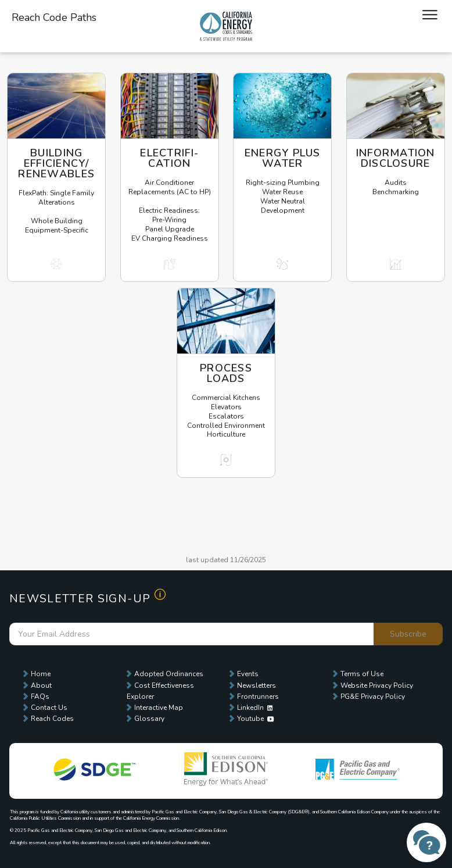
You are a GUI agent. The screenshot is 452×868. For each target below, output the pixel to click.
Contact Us (49, 708)
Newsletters (257, 685)
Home (41, 674)
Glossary (149, 719)
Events (248, 674)
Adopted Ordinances (169, 674)
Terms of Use (362, 674)
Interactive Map (159, 708)
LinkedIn (255, 708)
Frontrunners (258, 696)
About (41, 685)
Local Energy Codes (226, 26)
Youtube (255, 719)
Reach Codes (52, 719)
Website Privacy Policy (377, 685)
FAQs (40, 696)
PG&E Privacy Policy (373, 696)
